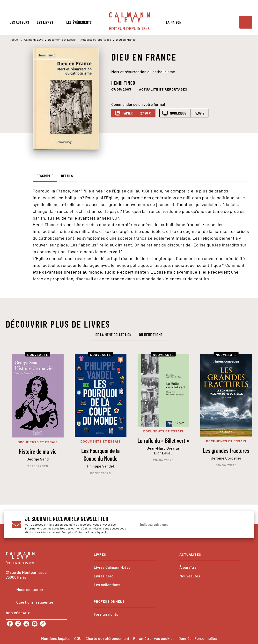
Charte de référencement (107, 638)
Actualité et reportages (96, 39)
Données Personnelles (198, 638)
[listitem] (10, 624)
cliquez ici (102, 532)
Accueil (15, 39)
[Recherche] (246, 22)
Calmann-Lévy (34, 39)
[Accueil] (129, 21)
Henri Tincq (123, 83)
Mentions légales (56, 638)
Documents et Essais (62, 39)
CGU (78, 638)
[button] (163, 89)
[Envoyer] (240, 525)
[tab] (19, 22)
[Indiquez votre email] (186, 525)
